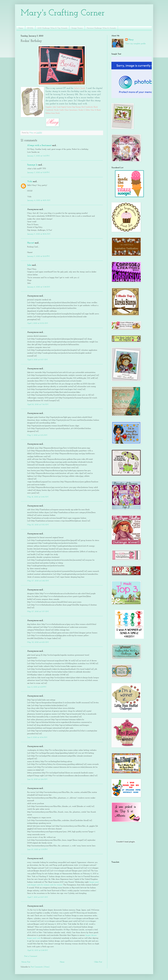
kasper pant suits (34, 938)
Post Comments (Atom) (40, 967)
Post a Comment (31, 956)
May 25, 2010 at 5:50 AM (38, 525)
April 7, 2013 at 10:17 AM (37, 897)
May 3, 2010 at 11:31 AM (37, 435)
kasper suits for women (40, 885)
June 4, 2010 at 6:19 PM (37, 687)
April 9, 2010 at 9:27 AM (37, 360)
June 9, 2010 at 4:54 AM (37, 737)
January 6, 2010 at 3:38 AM (39, 287)
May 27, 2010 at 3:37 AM (38, 611)
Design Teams (77, 28)
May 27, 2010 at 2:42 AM (38, 581)
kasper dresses (91, 935)
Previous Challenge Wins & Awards (101, 28)
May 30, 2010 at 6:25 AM (38, 642)
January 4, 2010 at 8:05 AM (39, 200)
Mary (131, 40)
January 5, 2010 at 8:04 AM (39, 234)
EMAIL (30, 28)
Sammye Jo (32, 165)
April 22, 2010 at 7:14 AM (38, 404)
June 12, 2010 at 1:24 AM (37, 779)
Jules (29, 265)
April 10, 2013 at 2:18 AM (37, 950)
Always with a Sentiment (39, 145)
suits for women (56, 885)
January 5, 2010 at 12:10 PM (38, 256)
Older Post (98, 962)
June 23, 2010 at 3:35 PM (37, 849)
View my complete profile (135, 44)
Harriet (31, 243)
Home (21, 28)
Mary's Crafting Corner (63, 13)
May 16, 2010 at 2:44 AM (38, 497)
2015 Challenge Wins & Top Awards (52, 28)
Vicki (30, 182)
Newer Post (26, 962)
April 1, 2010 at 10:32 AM (38, 323)
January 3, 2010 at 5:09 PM (38, 173)
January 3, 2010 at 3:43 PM (38, 156)
